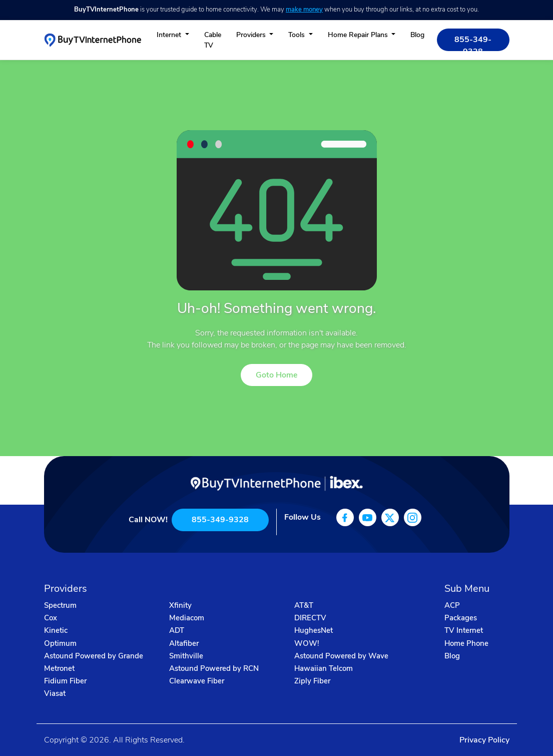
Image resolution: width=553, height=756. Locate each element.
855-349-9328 (473, 43)
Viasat (55, 693)
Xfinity (180, 605)
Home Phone (466, 643)
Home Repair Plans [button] (359, 35)
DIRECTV (310, 618)
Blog (417, 35)
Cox (51, 618)
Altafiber (184, 643)
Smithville (186, 656)
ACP (452, 605)
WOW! (307, 643)
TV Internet (464, 630)
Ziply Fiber (312, 681)
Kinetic (56, 630)
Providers (252, 35)
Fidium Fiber (65, 681)
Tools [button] (298, 35)
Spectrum (60, 605)
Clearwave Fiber (197, 681)
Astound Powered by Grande (94, 656)
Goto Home (276, 375)
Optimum (60, 643)
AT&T (304, 605)
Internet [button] (170, 35)
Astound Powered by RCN (214, 668)
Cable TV (213, 40)
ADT (177, 630)
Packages (461, 618)
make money (304, 10)
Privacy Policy (484, 740)
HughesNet (314, 630)
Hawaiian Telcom (324, 668)
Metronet (59, 668)
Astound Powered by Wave (341, 656)
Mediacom (187, 618)
